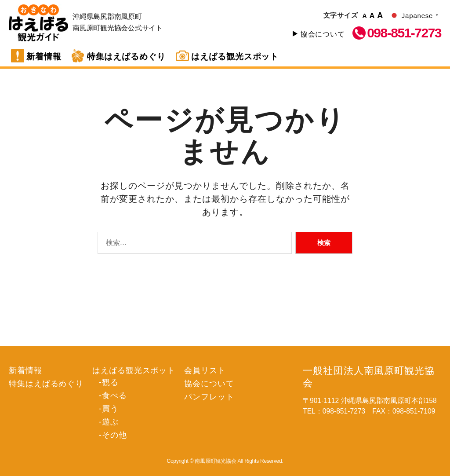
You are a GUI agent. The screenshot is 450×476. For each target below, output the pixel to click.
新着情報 (44, 57)
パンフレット (189, 283)
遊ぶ (101, 305)
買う (101, 293)
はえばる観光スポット (235, 57)
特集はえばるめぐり (127, 57)
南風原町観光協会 (38, 23)
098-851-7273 (404, 33)
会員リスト (185, 259)
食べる (104, 281)
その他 (104, 317)
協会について (323, 34)
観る (101, 269)
